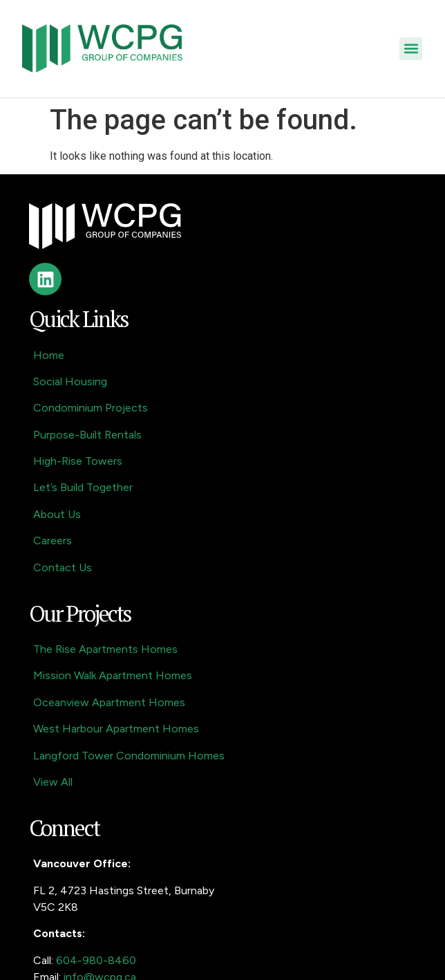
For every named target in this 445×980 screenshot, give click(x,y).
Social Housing (70, 381)
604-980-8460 (96, 960)
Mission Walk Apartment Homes (113, 675)
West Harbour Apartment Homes (116, 729)
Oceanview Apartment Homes (109, 702)
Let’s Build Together (83, 487)
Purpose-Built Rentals (87, 435)
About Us (57, 514)
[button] (411, 49)
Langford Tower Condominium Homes (129, 756)
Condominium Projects (91, 408)
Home (49, 355)
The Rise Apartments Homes (105, 649)
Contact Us (63, 567)
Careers (53, 540)
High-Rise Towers (78, 461)
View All (53, 782)
